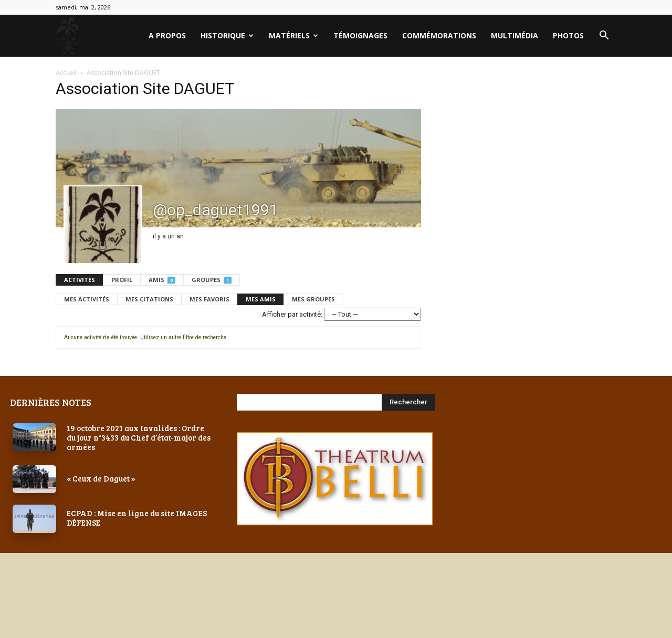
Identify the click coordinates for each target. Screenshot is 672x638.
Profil (122, 280)
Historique (227, 35)
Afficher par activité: (292, 314)
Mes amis (261, 299)
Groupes (212, 280)
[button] (604, 36)
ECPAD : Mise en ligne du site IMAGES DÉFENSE (137, 518)
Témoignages (360, 35)
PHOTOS (568, 35)
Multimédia (514, 35)
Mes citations (149, 299)
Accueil (66, 73)
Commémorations (439, 35)
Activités (80, 280)
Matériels (293, 35)
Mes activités (87, 299)
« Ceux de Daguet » (101, 478)
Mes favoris (209, 299)
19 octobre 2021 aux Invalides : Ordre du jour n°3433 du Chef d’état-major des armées (139, 437)
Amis (162, 280)
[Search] (408, 402)
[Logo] (68, 36)
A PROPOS (167, 35)
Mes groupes (313, 299)
